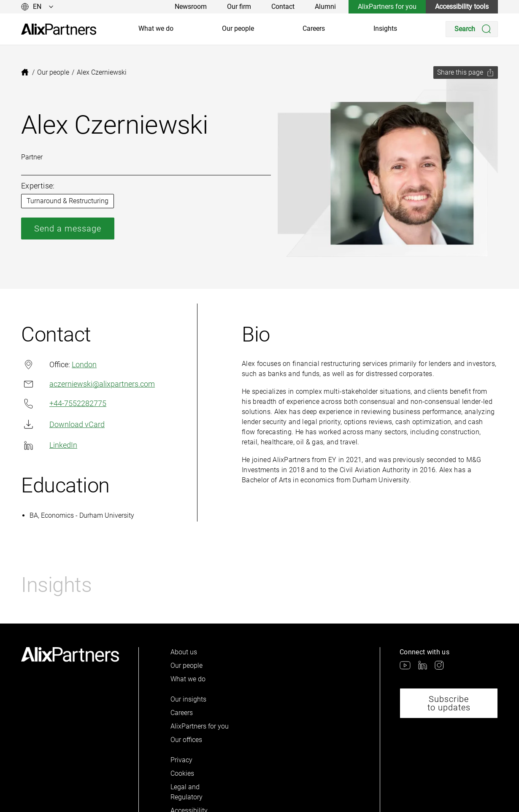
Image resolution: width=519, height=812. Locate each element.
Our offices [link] (186, 740)
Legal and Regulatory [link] (187, 792)
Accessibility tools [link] (462, 7)
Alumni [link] (325, 7)
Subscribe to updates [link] (449, 703)
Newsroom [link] (191, 7)
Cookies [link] (182, 773)
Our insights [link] (188, 699)
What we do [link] (156, 28)
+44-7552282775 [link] (64, 404)
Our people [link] (238, 28)
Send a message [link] (68, 229)
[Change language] (37, 7)
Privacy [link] (181, 760)
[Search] (472, 29)
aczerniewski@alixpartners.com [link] (88, 384)
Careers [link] (314, 28)
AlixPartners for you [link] (387, 7)
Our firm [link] (239, 7)
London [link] (84, 364)
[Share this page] (466, 73)
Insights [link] (385, 28)
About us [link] (184, 652)
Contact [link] (283, 7)
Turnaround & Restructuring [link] (68, 201)
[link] (59, 29)
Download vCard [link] (63, 424)
